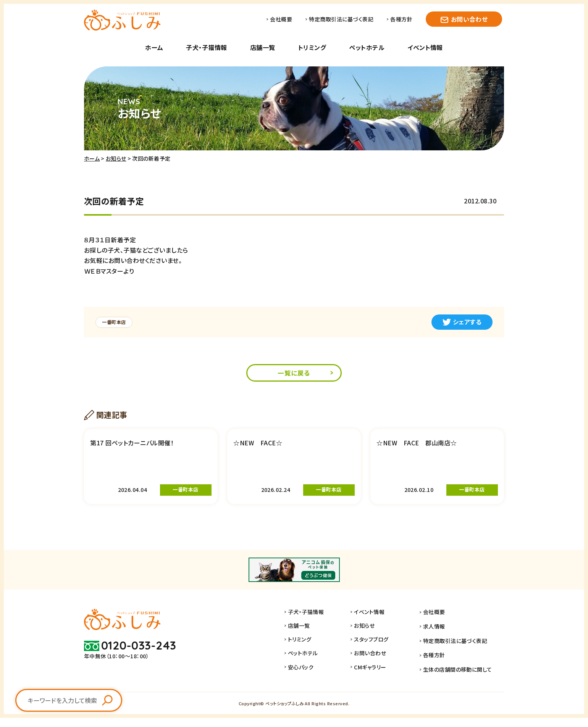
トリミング (312, 47)
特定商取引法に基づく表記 (341, 19)
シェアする (462, 322)
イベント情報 (425, 47)
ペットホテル (367, 47)
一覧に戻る (294, 374)
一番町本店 (116, 322)
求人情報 (438, 638)
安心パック (309, 679)
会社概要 (281, 19)
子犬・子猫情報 (206, 47)
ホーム (154, 47)
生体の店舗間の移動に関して (462, 679)
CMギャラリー (378, 679)
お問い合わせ (469, 19)
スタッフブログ (380, 652)
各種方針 (401, 19)
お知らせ (116, 158)
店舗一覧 (263, 47)
